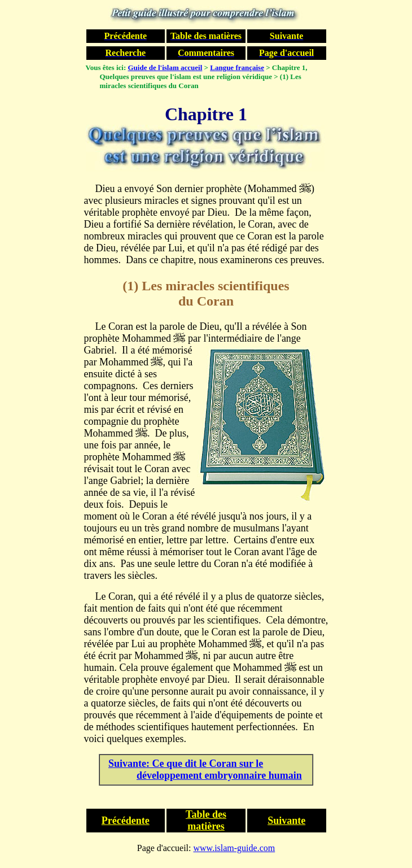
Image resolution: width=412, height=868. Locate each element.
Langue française (237, 67)
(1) (130, 286)
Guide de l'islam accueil (165, 67)
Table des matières (206, 820)
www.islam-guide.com (235, 848)
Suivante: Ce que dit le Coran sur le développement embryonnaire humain (205, 769)
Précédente (126, 821)
